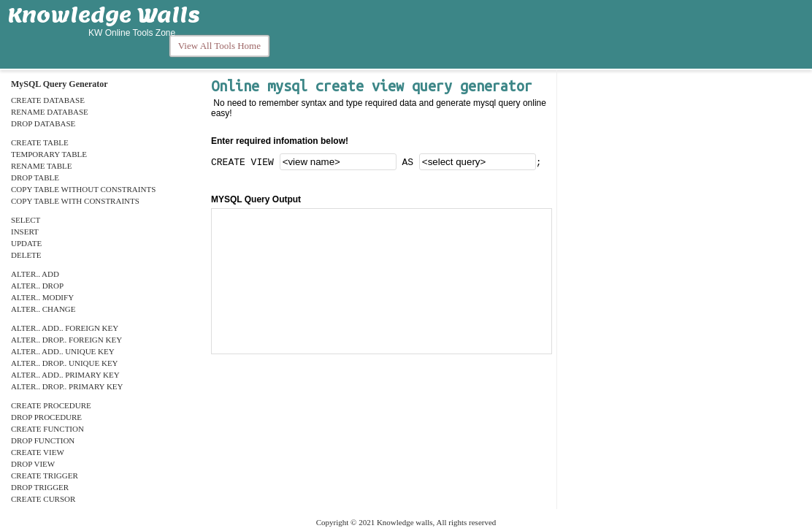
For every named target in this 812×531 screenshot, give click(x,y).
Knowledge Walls (104, 15)
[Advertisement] (543, 34)
